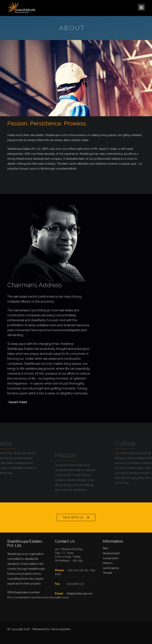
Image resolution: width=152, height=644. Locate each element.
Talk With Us (73, 517)
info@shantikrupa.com (80, 594)
